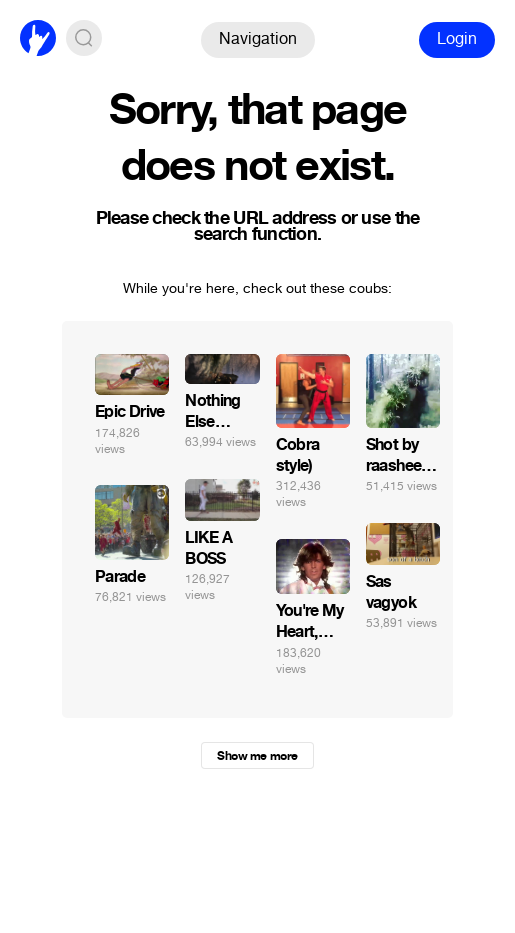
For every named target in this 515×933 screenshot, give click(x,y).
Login (457, 38)
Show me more (257, 756)
